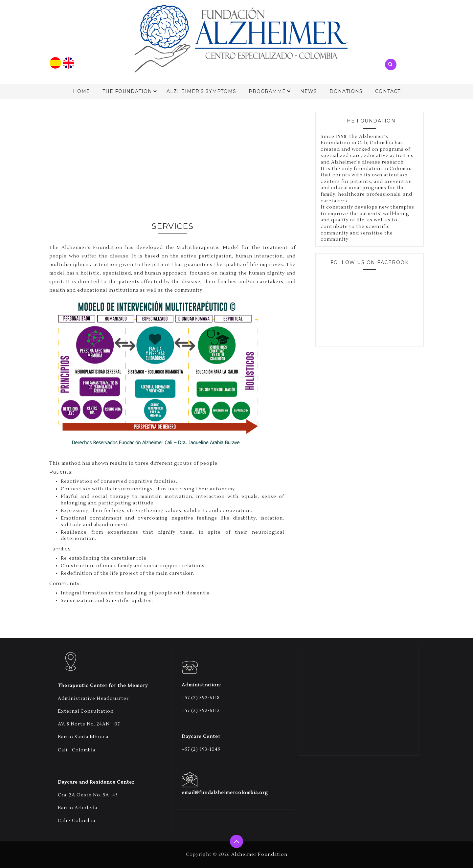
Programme (267, 91)
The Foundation (127, 91)
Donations (346, 91)
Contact (388, 91)
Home (81, 91)
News (309, 91)
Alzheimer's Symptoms (201, 91)
